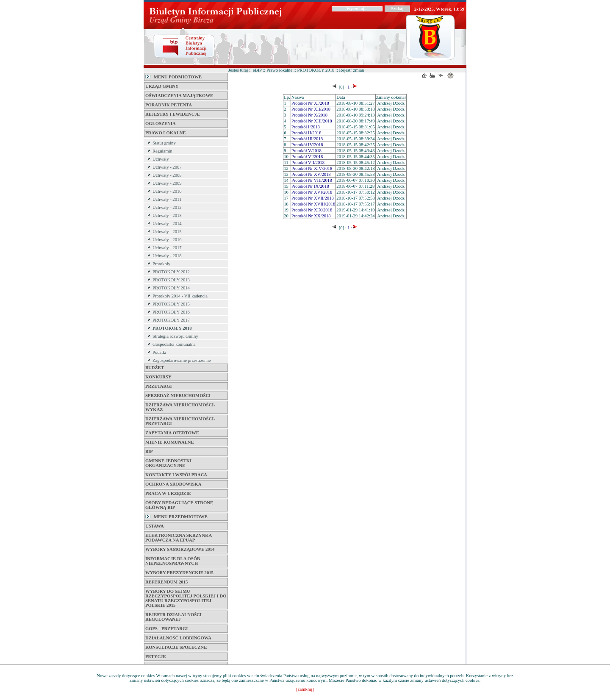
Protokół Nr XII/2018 (311, 109)
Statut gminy (164, 143)
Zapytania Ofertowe (172, 433)
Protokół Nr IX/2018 (310, 186)
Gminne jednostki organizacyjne (168, 463)
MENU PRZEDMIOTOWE (176, 517)
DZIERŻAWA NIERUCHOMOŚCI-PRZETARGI (180, 421)
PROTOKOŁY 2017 (171, 320)
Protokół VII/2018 (308, 162)
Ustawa (155, 526)
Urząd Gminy (162, 86)
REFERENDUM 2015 (166, 582)
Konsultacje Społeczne (176, 647)
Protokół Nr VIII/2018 (312, 180)
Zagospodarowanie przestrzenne (182, 360)
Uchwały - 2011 (167, 199)
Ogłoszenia (161, 124)
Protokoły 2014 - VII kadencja (180, 296)
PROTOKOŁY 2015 (171, 304)
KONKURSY (158, 377)
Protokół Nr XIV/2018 (312, 168)
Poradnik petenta (169, 105)
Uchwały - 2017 (167, 248)
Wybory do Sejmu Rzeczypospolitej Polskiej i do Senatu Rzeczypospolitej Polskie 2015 (186, 598)
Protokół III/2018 (307, 139)
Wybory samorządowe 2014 (180, 549)
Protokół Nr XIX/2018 (312, 210)
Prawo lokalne (166, 133)
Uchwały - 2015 (167, 232)
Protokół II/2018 (306, 133)
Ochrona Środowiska (173, 484)
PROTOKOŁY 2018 (172, 328)
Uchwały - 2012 (167, 207)
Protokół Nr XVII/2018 (313, 198)
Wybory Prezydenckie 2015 (179, 573)
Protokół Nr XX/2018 (311, 216)
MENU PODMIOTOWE (173, 77)
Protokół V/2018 (306, 151)
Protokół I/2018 (306, 127)
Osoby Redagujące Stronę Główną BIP (179, 505)
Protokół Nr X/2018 (309, 115)
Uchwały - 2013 (167, 215)
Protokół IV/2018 (307, 145)
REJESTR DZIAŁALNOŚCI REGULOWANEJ (173, 617)
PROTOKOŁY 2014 (171, 288)
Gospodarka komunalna (174, 344)
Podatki (159, 352)
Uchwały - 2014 (167, 224)
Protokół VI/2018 (307, 157)
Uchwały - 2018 (167, 256)
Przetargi (159, 386)
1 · (349, 87)
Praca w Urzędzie (168, 493)
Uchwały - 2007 (167, 167)
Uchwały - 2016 (167, 240)
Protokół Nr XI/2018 (310, 103)
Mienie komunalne (170, 442)
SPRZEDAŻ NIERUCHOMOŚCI (178, 396)
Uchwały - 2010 (167, 191)
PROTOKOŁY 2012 (171, 272)
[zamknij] (305, 689)
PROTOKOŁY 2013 (171, 280)
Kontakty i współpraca (176, 475)
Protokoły (161, 264)
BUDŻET (155, 368)
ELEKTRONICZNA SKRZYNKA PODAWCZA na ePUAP (179, 538)
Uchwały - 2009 (167, 183)
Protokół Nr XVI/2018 (312, 192)
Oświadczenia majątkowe (179, 96)
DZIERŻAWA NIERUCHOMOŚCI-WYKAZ (180, 407)
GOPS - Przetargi (166, 629)
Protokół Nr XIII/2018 (312, 121)
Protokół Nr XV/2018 (311, 174)
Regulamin (162, 151)
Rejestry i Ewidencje (173, 114)
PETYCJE (156, 657)
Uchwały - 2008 (167, 175)
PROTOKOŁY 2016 (171, 312)
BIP (149, 451)
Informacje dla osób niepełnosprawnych (173, 561)
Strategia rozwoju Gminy (175, 336)
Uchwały (161, 159)
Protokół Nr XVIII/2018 (313, 204)
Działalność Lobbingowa (178, 638)
